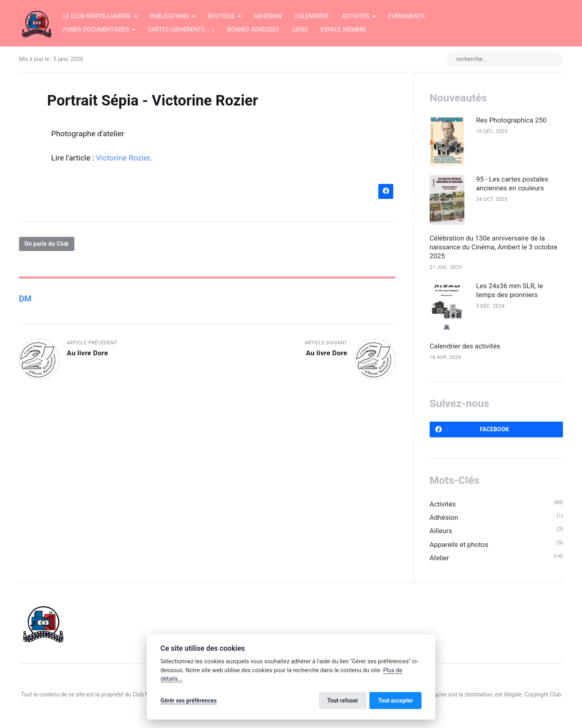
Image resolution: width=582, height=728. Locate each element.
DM (25, 299)
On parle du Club (47, 244)
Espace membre (344, 30)
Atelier (439, 558)
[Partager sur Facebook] (386, 191)
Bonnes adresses (253, 30)
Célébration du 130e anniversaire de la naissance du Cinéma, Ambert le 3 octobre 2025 (493, 247)
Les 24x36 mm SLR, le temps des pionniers (509, 290)
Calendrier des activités (465, 346)
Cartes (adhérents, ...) (181, 30)
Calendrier (312, 16)
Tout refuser (343, 701)
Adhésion (268, 16)
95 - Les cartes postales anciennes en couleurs (512, 184)
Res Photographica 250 (511, 120)
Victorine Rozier (123, 158)
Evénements (407, 16)
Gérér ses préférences (189, 701)
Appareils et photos (459, 544)
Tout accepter (395, 701)
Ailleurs (441, 531)
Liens (300, 30)
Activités (443, 504)
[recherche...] (505, 59)
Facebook (472, 429)
